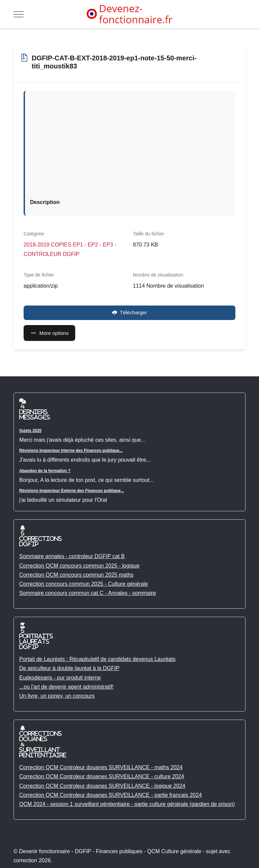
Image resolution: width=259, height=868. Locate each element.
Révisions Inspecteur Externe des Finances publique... (72, 491)
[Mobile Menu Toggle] (19, 14)
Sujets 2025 (30, 431)
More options (49, 333)
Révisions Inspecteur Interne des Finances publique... (71, 451)
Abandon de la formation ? (45, 471)
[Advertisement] (130, 146)
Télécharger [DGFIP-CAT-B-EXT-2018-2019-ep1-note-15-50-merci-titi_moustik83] (129, 312)
